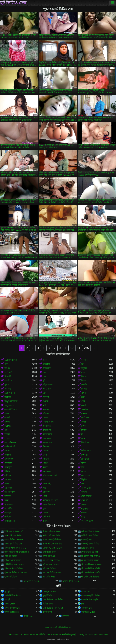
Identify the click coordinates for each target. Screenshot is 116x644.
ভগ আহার (85, 475)
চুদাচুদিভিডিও (48, 596)
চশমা (45, 455)
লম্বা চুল (8, 455)
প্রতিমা (84, 504)
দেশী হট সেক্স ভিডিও (90, 535)
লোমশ (45, 418)
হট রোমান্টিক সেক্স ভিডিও (92, 564)
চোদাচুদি (65, 616)
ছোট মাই (8, 372)
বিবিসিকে (85, 442)
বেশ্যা (83, 426)
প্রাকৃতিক (85, 409)
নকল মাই (46, 484)
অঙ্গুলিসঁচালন (11, 401)
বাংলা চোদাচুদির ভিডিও (91, 596)
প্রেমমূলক (8, 488)
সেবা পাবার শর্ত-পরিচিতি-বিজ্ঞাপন (58, 627)
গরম (83, 401)
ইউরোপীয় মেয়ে (11, 360)
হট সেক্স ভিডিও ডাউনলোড (16, 573)
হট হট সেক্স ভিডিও (31, 581)
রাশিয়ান (8, 475)
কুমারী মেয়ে (9, 381)
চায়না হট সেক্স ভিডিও (13, 535)
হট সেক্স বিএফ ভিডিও (14, 569)
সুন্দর (7, 385)
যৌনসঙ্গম (8, 463)
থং (82, 447)
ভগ (83, 364)
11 (79, 348)
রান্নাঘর (46, 521)
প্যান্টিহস (8, 517)
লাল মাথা (47, 438)
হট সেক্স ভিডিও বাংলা (52, 573)
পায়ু (44, 488)
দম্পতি (7, 438)
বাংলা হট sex (87, 540)
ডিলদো (46, 447)
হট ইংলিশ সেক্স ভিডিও (90, 556)
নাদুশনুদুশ (85, 508)
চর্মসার (84, 430)
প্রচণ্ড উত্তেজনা (49, 504)
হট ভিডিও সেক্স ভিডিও (14, 564)
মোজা (45, 513)
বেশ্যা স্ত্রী (85, 455)
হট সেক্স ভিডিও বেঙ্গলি (91, 573)
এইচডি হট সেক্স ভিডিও (91, 531)
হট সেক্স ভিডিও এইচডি (91, 569)
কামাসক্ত (8, 389)
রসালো (7, 496)
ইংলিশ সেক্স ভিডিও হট (14, 531)
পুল (44, 508)
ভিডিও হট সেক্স (88, 548)
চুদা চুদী (7, 591)
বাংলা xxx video (88, 612)
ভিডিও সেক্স (48, 604)
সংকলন (8, 397)
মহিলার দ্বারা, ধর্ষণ (50, 475)
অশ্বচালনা (47, 368)
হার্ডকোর (46, 364)
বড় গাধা (85, 513)
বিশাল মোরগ (48, 422)
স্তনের (45, 467)
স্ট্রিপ (44, 393)
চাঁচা (44, 372)
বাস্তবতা (8, 451)
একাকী (84, 405)
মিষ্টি (44, 405)
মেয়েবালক (9, 504)
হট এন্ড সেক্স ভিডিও (13, 560)
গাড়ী (45, 496)
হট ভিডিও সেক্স (13, 3)
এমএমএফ (47, 471)
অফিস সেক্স (86, 488)
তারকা (7, 434)
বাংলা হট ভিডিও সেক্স (14, 544)
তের (45, 376)
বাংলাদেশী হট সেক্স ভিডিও (15, 548)
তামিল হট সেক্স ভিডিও (52, 535)
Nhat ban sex (56, 634)
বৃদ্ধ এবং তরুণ (87, 521)
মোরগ (45, 451)
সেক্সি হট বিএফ (49, 556)
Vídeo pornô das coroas (28, 634)
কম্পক (84, 471)
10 (72, 348)
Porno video (104, 634)
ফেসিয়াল (85, 418)
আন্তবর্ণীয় (47, 430)
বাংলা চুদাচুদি (10, 604)
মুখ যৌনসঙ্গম (10, 492)
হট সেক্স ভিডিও (49, 569)
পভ (6, 430)
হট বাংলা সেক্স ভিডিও (90, 560)
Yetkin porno (13, 634)
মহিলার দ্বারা (48, 385)
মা (82, 434)
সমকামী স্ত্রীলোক (11, 409)
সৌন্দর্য (84, 389)
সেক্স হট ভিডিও (11, 556)
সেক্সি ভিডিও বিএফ (12, 596)
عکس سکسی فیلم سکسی (87, 634)
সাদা (83, 372)
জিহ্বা (84, 517)
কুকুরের (84, 368)
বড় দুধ (7, 368)
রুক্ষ (83, 484)
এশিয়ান (84, 393)
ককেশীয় (8, 426)
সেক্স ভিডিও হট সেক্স (90, 552)
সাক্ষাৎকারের (10, 521)
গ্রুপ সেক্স (85, 459)
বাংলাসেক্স (85, 591)
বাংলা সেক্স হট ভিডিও (52, 540)
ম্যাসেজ (8, 480)
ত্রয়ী (83, 397)
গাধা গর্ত (85, 500)
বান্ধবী (7, 422)
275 (86, 348)
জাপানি (7, 418)
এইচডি (84, 385)
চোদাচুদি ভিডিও (49, 591)
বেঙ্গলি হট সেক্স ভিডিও (52, 548)
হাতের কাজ (47, 442)
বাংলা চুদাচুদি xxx (12, 612)
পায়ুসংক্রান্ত (9, 405)
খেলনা (46, 401)
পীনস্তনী (84, 360)
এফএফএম (9, 459)
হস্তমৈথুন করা (10, 393)
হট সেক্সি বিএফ (49, 577)
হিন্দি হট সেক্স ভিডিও (71, 581)
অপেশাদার (47, 426)
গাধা (6, 364)
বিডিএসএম (86, 451)
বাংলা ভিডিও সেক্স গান (14, 540)
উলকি (84, 422)
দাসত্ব (83, 463)
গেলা (7, 484)
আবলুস (8, 513)
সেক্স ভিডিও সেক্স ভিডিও (53, 600)
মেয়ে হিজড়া (86, 496)
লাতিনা (46, 459)
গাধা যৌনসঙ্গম (10, 442)
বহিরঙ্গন (46, 414)
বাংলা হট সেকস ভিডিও (52, 544)
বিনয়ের (46, 409)
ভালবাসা (46, 492)
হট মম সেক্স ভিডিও (51, 564)
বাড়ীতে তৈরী (10, 447)
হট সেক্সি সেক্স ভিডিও (90, 577)
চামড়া (7, 414)
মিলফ (84, 381)
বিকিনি (7, 471)
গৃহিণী (45, 463)
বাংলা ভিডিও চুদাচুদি (90, 600)
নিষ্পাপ (84, 376)
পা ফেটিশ (8, 508)
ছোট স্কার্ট (47, 517)
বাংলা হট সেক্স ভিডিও (90, 544)
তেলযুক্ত (8, 467)
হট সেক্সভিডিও (11, 577)
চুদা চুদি (7, 600)
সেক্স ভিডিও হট (49, 552)
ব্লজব (45, 360)
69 (44, 480)
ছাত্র (83, 467)
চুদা (82, 604)
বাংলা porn (28, 616)
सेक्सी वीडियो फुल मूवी (69, 634)
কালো (84, 438)
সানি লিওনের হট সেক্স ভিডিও (17, 552)
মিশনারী (8, 376)
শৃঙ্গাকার (84, 414)
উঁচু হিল (84, 480)
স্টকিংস (46, 397)
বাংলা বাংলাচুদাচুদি (12, 608)
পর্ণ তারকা (47, 389)
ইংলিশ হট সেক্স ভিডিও (52, 531)
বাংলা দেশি (47, 612)
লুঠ (44, 381)
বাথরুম (84, 492)
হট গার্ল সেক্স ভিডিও (51, 560)
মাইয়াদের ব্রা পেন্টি (50, 500)
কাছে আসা (47, 434)
